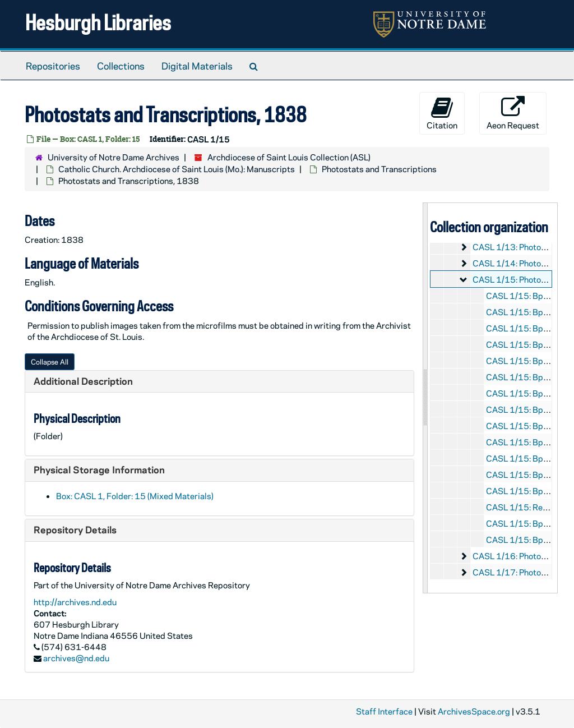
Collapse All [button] (50, 361)
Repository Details (75, 529)
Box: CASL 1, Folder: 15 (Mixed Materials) (135, 496)
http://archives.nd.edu (75, 602)
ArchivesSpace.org (474, 711)
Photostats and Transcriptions (379, 169)
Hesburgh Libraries (98, 22)
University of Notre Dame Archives (114, 157)
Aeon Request (513, 113)
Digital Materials (197, 66)
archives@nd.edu (76, 658)
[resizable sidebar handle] (425, 398)
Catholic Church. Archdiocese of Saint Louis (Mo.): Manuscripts (177, 169)
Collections (121, 66)
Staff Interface (384, 711)
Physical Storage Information (99, 469)
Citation (442, 113)
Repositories (53, 66)
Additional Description (83, 381)
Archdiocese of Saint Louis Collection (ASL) (289, 157)
